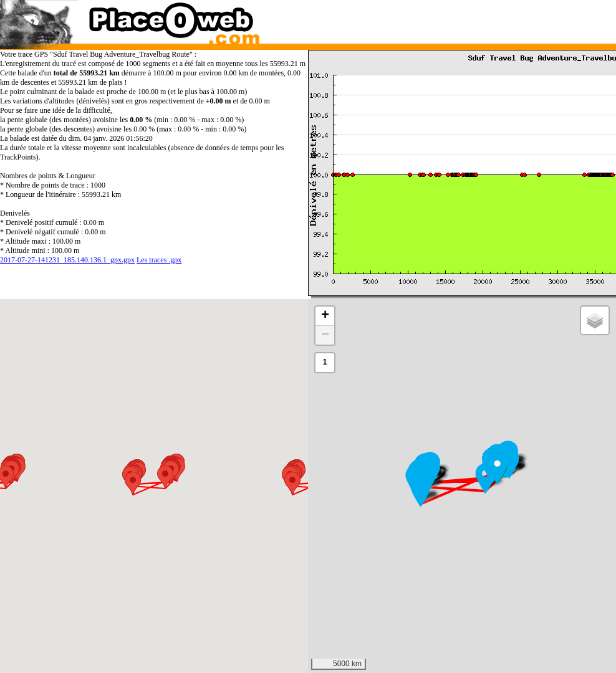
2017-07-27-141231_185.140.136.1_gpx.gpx (67, 260)
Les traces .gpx (159, 260)
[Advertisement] (454, 19)
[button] (497, 469)
